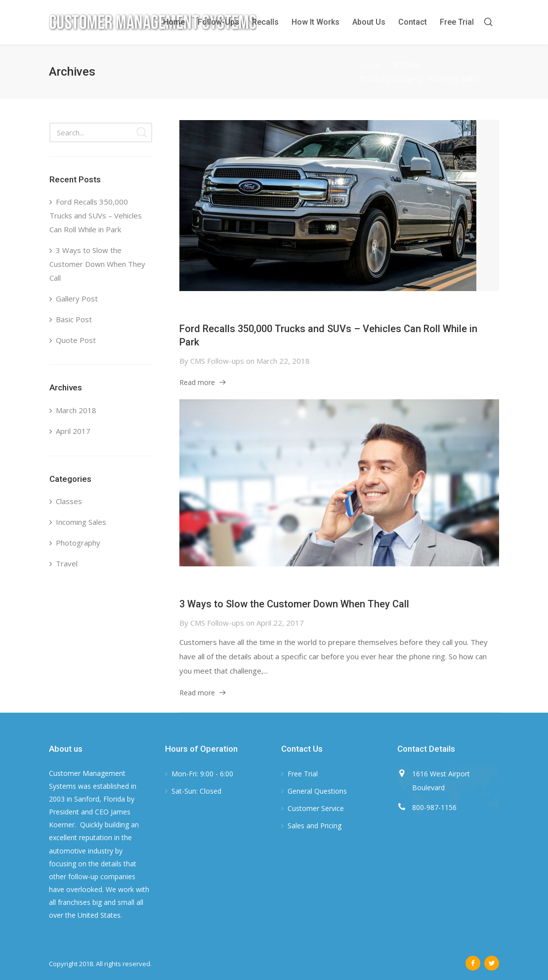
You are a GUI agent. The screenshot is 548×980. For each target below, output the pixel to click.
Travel (67, 563)
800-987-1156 (434, 807)
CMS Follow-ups (217, 361)
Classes (69, 501)
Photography (78, 543)
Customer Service (316, 808)
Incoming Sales (81, 522)
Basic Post (74, 319)
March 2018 (76, 410)
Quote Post (76, 340)
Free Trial (303, 774)
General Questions (317, 791)
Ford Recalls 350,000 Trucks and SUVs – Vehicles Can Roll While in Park (96, 215)
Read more (197, 382)
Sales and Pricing (315, 826)
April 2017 (73, 431)
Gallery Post (77, 298)
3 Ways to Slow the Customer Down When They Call (294, 604)
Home (370, 64)
